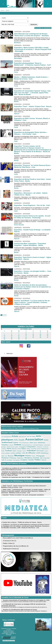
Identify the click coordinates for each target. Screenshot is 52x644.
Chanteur (5, 446)
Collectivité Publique (37, 446)
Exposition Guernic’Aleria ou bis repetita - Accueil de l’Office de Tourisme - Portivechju (32, 219)
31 (26, 341)
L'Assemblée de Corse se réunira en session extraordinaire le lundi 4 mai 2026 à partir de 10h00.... (24, 602)
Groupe (15, 452)
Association (33, 441)
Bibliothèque (40, 444)
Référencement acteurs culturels (12, 428)
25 (33, 339)
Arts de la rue (22, 438)
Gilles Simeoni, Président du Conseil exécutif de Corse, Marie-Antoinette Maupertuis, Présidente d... (24, 611)
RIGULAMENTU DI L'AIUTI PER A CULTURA (17, 539)
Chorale (11, 446)
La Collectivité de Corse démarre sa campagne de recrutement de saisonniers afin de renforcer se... (24, 607)
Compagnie (22, 448)
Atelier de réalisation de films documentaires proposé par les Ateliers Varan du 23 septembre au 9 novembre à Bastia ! (33, 289)
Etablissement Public (45, 450)
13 (48, 336)
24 (26, 339)
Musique (13, 456)
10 (26, 336)
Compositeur (30, 448)
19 (40, 338)
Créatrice (4, 450)
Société (25, 460)
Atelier (45, 441)
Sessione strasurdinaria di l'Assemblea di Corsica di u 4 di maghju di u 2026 (26, 600)
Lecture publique (11, 454)
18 (33, 338)
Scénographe (11, 461)
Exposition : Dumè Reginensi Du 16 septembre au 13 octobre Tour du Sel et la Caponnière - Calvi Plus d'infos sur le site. (32, 210)
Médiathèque (39, 454)
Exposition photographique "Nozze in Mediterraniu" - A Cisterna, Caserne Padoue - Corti (33, 64)
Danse (9, 450)
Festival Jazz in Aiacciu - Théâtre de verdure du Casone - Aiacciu (22, 523)
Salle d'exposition (36, 459)
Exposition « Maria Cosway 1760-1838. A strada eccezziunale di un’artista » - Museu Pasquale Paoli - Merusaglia (31, 49)
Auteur (15, 444)
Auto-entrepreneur (23, 444)
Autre (30, 444)
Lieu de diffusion (24, 454)
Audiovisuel (7, 444)
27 (48, 339)
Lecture (41, 452)
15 (12, 338)
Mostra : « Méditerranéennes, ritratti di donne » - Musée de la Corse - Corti (32, 78)
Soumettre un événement (43, 28)
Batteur (34, 444)
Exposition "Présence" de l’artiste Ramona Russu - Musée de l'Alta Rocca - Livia (32, 168)
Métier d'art (46, 454)
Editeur (23, 450)
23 (19, 339)
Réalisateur (12, 459)
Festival (5, 452)
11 (33, 336)
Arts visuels (19, 441)
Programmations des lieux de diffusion (14, 546)
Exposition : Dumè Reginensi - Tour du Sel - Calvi (32, 207)
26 (40, 339)
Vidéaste (37, 461)
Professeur (5, 459)
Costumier (44, 448)
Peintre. (26, 457)
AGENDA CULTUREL (26, 328)
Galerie (10, 452)
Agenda (7, 10)
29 (12, 341)
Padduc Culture (8, 544)
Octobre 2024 (26, 331)
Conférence (38, 448)
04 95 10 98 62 (7, 637)
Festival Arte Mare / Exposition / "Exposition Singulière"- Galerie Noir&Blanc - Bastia (30, 246)
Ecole (19, 450)
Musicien (4, 457)
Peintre (21, 456)
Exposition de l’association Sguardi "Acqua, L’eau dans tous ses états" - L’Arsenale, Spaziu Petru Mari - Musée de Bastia (33, 93)
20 (48, 338)
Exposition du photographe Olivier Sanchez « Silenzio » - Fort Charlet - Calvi (31, 135)
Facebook (30, 350)
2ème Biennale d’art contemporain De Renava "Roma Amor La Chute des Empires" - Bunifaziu (32, 35)
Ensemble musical (35, 450)
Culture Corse (9, 355)
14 (4, 338)
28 (4, 341)
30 (19, 341)
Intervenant (35, 452)
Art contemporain (6, 438)
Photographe (33, 457)
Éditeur (28, 450)
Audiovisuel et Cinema (10, 549)
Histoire (20, 452)
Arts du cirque (30, 438)
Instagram (22, 350)
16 (19, 338)
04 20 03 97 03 (6, 638)
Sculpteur (18, 460)
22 (12, 339)
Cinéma (17, 446)
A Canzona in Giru (8, 541)
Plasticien (41, 456)
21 (4, 339)
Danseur (14, 450)
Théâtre (31, 460)
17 (26, 338)
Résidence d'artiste (23, 458)
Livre (33, 454)
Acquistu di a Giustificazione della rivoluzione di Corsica (20, 609)
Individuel (27, 452)
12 (40, 336)
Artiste (14, 438)
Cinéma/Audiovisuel (26, 446)
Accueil (2, 10)
